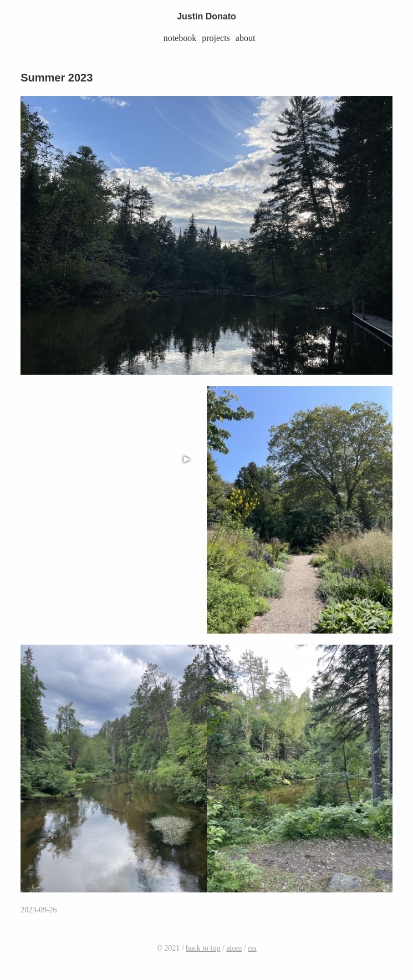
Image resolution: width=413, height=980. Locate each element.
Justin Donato (206, 16)
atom (234, 948)
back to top (203, 948)
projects (216, 38)
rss (252, 948)
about (246, 38)
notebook (180, 38)
